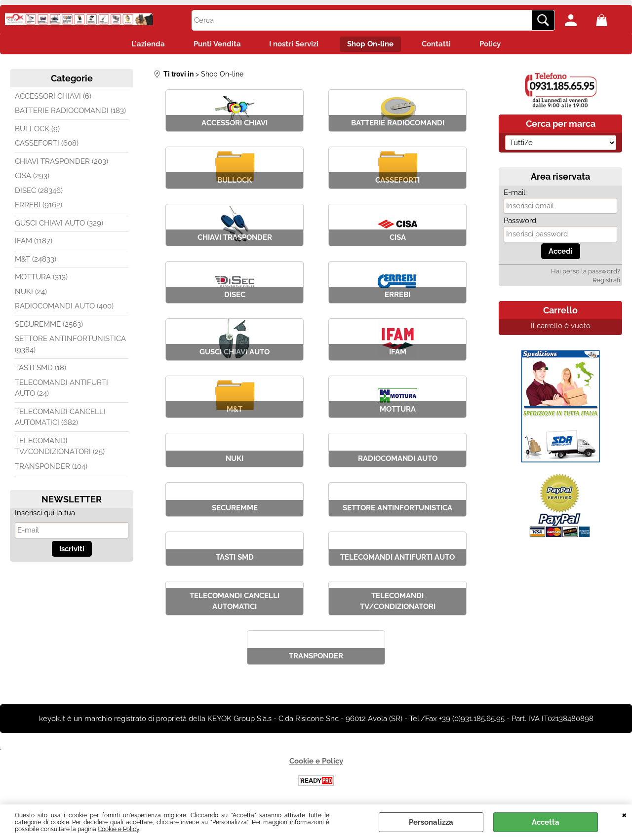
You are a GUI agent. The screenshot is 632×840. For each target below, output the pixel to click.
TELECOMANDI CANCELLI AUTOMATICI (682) (60, 418)
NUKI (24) (31, 293)
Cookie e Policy (118, 829)
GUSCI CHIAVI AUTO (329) (59, 224)
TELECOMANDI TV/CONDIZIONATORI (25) (60, 447)
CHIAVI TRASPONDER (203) (61, 162)
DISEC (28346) (39, 191)
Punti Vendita (215, 44)
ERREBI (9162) (39, 206)
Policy (493, 44)
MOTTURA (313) (41, 278)
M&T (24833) (36, 260)
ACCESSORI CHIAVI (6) (53, 97)
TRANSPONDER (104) (51, 467)
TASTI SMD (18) (40, 369)
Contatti (438, 44)
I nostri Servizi (293, 44)
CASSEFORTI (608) (47, 144)
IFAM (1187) (34, 242)
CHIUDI (624, 814)
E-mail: (515, 193)
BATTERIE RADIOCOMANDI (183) (70, 112)
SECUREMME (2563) (49, 325)
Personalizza (431, 822)
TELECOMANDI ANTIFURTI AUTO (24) (61, 389)
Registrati (606, 281)
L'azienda (145, 44)
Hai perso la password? (586, 272)
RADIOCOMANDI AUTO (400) (64, 307)
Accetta (546, 822)
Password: (521, 222)
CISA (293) (32, 177)
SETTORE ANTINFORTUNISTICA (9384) (70, 345)
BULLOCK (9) (37, 130)
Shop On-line (371, 44)
